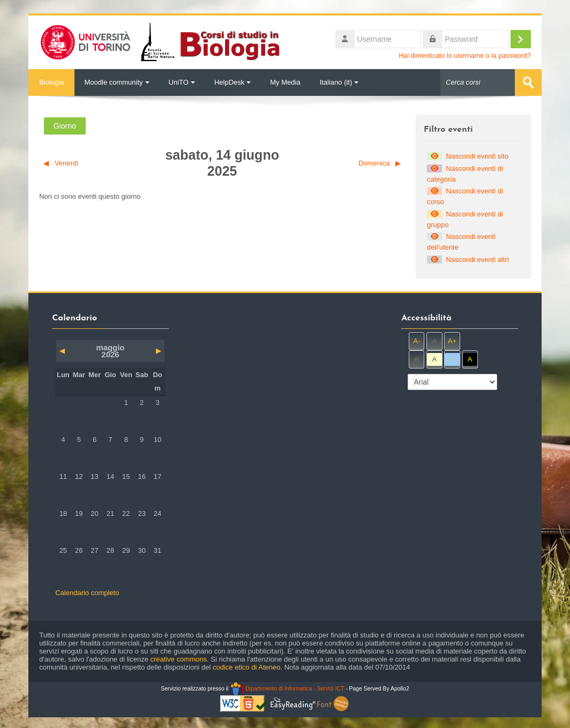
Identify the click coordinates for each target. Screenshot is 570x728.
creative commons (179, 659)
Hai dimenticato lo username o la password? (465, 56)
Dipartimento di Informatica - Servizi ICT (287, 689)
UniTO (182, 82)
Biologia (51, 82)
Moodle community (117, 82)
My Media (285, 82)
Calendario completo (87, 593)
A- (417, 341)
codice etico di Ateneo (246, 667)
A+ (452, 341)
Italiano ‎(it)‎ (339, 82)
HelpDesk (232, 82)
